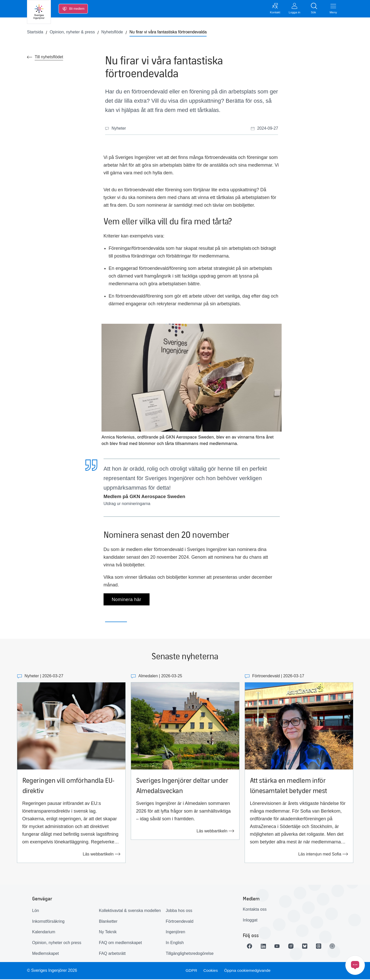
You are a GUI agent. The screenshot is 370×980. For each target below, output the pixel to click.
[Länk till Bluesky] (308, 947)
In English (175, 943)
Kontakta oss (255, 910)
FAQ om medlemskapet (120, 943)
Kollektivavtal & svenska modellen (130, 911)
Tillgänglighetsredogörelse (190, 954)
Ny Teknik (108, 933)
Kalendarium (44, 933)
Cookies (211, 971)
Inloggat (250, 921)
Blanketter (108, 922)
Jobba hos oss (179, 911)
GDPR (191, 971)
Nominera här (127, 600)
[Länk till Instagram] (293, 947)
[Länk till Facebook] (250, 947)
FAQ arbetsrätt (112, 954)
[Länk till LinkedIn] (264, 947)
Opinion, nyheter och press (57, 943)
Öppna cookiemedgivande (248, 971)
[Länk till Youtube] (279, 947)
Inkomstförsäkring (48, 922)
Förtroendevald (180, 922)
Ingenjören (175, 933)
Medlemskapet (45, 954)
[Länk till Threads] (322, 947)
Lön (36, 911)
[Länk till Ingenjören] (336, 947)
